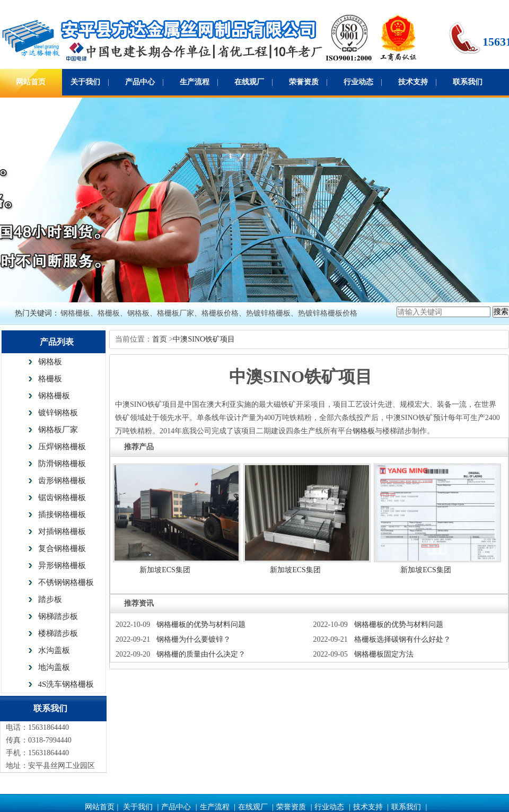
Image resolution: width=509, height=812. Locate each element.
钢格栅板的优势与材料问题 (201, 625)
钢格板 (50, 362)
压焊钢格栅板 (62, 447)
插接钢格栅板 (62, 514)
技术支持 (413, 82)
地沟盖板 (54, 667)
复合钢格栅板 (62, 548)
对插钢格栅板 (62, 531)
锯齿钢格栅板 (62, 497)
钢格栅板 (54, 396)
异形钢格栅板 (62, 565)
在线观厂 (249, 82)
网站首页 (31, 82)
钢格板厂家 (58, 430)
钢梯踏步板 (58, 616)
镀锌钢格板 (58, 413)
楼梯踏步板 (58, 633)
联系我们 (468, 82)
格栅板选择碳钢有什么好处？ (402, 639)
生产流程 (195, 82)
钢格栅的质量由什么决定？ (201, 654)
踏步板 (50, 599)
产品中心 (140, 82)
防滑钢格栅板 (62, 464)
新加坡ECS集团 (165, 570)
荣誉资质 (304, 82)
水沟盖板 (54, 650)
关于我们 (85, 82)
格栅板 (50, 379)
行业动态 (358, 82)
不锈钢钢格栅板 (66, 582)
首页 (161, 339)
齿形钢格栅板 (62, 481)
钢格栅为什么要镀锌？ (194, 639)
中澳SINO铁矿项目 (204, 339)
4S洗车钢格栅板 (66, 684)
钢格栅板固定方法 (384, 654)
